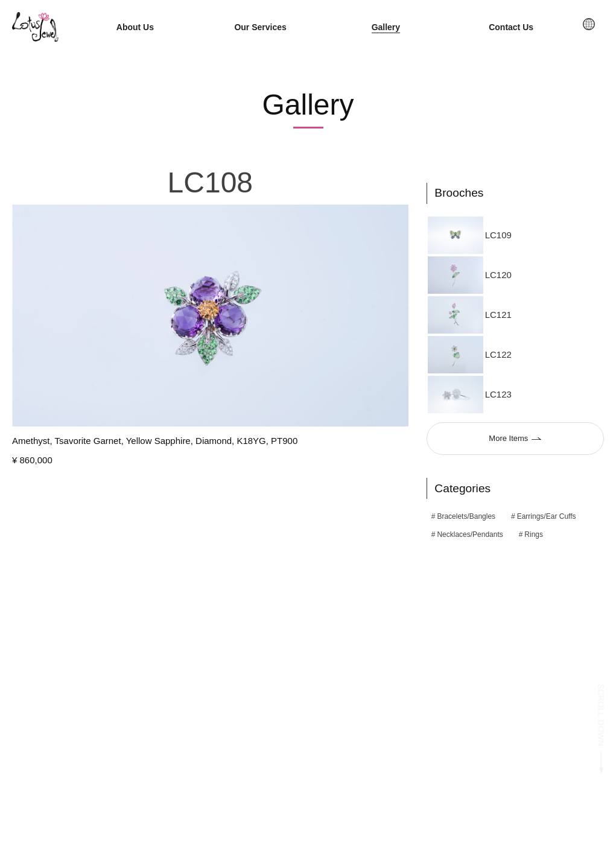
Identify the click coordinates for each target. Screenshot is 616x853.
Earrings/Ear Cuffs (547, 517)
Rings (534, 535)
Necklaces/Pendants (470, 535)
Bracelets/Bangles (466, 517)
